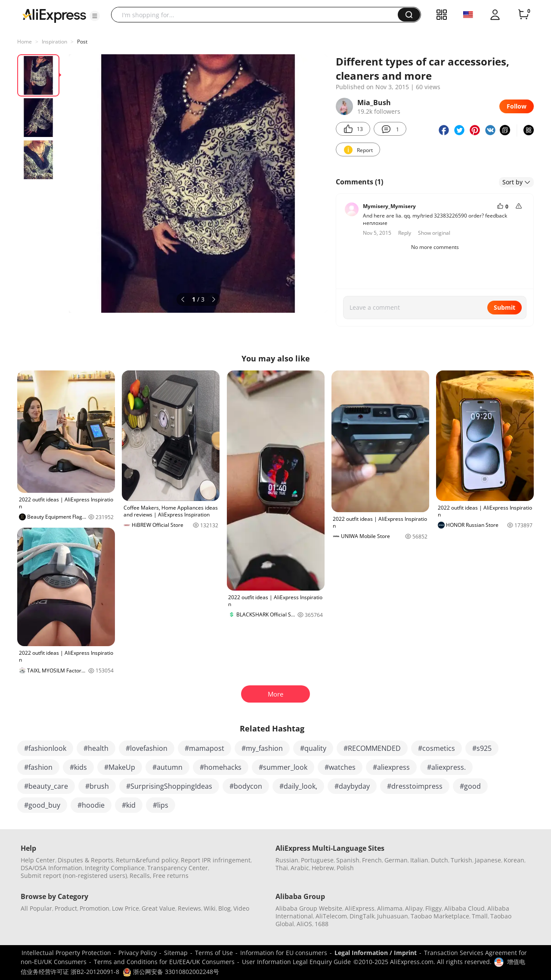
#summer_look (283, 767)
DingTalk (362, 916)
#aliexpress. (446, 767)
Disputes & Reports (85, 860)
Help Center (38, 860)
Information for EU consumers (284, 953)
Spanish (348, 860)
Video (241, 908)
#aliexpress (391, 767)
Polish (345, 868)
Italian (419, 860)
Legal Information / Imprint (376, 953)
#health (96, 748)
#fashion (38, 767)
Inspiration (54, 42)
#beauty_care (46, 786)
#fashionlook (45, 748)
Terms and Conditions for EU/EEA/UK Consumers (164, 962)
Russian (287, 860)
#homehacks (221, 767)
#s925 (482, 748)
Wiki (210, 908)
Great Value (158, 908)
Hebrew (323, 868)
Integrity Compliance (115, 868)
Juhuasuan (393, 916)
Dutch (440, 860)
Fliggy (433, 908)
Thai (282, 868)
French (372, 860)
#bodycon (246, 786)
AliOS (304, 924)
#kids (78, 767)
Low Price (125, 908)
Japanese (488, 860)
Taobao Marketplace (440, 916)
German (396, 860)
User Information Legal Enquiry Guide (296, 962)
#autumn (167, 767)
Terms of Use (214, 953)
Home (25, 42)
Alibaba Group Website (309, 908)
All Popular (36, 908)
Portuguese (317, 860)
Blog (224, 908)
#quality (313, 748)
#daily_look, (298, 786)
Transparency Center (178, 868)
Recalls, (141, 876)
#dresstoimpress (415, 786)
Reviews (189, 908)
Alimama (390, 908)
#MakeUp (120, 767)
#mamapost (204, 748)
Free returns (171, 876)
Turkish (461, 860)
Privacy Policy (138, 953)
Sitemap (176, 953)
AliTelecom (331, 916)
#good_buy (42, 805)
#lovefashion (147, 748)
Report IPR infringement (216, 860)
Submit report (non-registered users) (74, 876)
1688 (322, 924)
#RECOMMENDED (372, 748)
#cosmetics (436, 748)
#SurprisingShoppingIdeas (169, 786)
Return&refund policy (147, 860)
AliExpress (360, 908)
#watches (340, 767)
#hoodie (91, 805)
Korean (514, 860)
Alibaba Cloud (464, 908)
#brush (97, 786)
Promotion (94, 908)
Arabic (300, 868)
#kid (129, 805)
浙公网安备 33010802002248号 (171, 972)
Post (82, 42)
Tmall (480, 916)
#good (470, 786)
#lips (161, 805)
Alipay (414, 908)
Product (66, 908)
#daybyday (352, 786)
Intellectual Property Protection (66, 953)
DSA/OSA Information (51, 868)
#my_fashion (262, 748)
